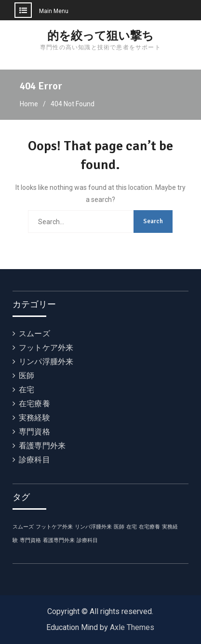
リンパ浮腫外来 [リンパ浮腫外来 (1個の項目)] (93, 527)
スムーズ (34, 334)
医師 (27, 376)
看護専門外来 (42, 446)
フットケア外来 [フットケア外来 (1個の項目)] (54, 527)
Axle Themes (132, 627)
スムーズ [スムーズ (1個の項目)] (23, 527)
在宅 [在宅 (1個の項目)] (132, 527)
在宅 (27, 390)
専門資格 (34, 432)
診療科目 (34, 460)
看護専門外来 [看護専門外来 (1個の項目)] (59, 540)
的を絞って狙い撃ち (100, 36)
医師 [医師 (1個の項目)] (119, 527)
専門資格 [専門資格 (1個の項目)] (30, 540)
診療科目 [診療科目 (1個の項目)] (87, 540)
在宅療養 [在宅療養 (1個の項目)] (149, 527)
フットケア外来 (46, 348)
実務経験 (34, 418)
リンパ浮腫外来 (46, 362)
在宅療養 (34, 404)
